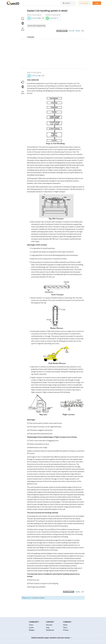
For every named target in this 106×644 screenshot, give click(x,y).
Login (97, 3)
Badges (32, 630)
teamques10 (35, 18)
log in (29, 598)
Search (67, 3)
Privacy (66, 630)
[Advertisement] (56, 54)
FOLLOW (72, 31)
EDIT (83, 31)
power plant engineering (37, 26)
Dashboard (50, 630)
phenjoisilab (53, 18)
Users (31, 625)
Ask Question (84, 3)
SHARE (78, 31)
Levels (31, 628)
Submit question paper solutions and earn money (51, 638)
